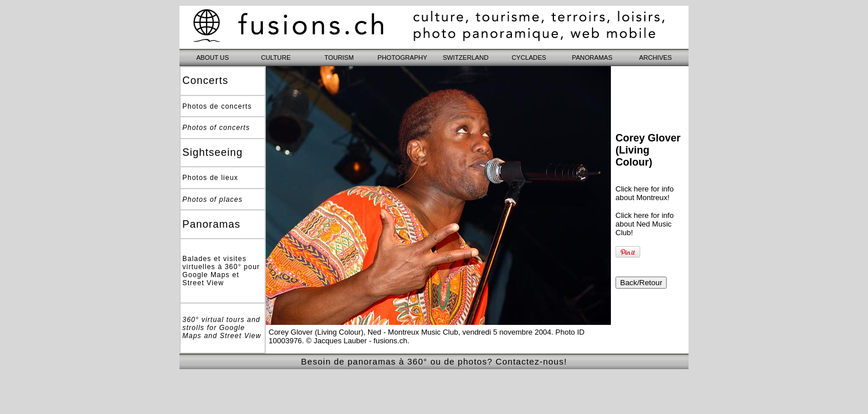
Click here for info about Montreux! (645, 193)
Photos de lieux (210, 178)
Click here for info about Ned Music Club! (645, 224)
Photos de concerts (217, 106)
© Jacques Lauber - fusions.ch (357, 341)
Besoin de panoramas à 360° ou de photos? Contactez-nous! (434, 361)
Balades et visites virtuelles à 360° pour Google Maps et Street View (221, 271)
